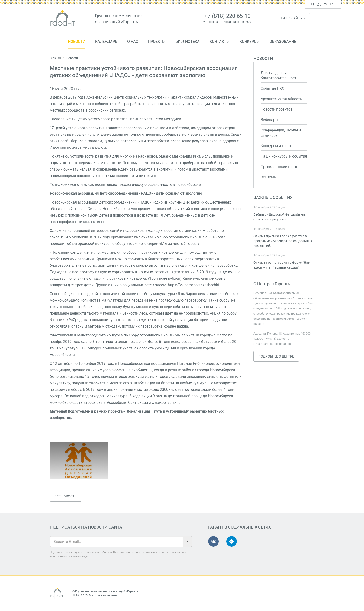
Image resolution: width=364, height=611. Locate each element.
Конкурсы (250, 41)
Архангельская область (281, 99)
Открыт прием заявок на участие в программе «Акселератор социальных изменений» (283, 241)
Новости (77, 41)
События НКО (273, 88)
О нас (133, 41)
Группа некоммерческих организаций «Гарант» (107, 591)
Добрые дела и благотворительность (280, 76)
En (332, 5)
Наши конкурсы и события (284, 156)
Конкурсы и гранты (278, 146)
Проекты (157, 41)
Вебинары (269, 120)
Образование (283, 41)
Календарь (106, 41)
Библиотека (188, 41)
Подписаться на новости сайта (86, 527)
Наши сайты (293, 18)
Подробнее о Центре (276, 356)
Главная (55, 58)
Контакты (220, 41)
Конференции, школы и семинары (281, 133)
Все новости (66, 496)
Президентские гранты (281, 167)
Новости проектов (277, 109)
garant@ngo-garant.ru (277, 344)
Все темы (269, 177)
